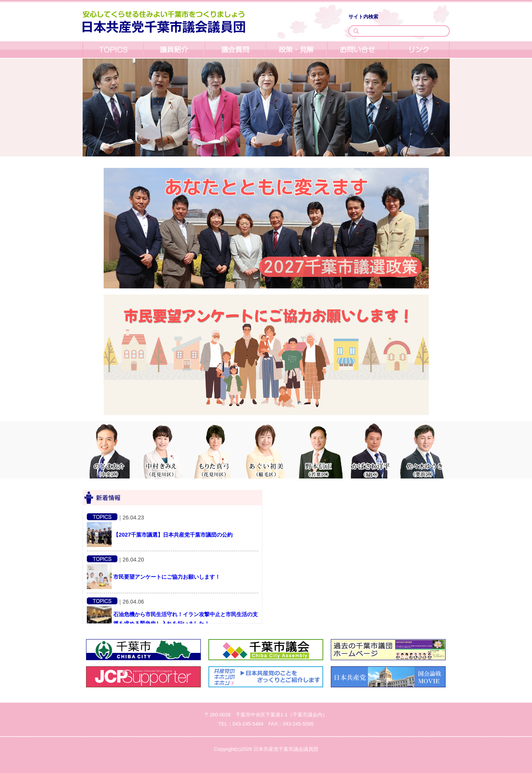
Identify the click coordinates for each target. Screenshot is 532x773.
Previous (4, 345)
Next (528, 345)
